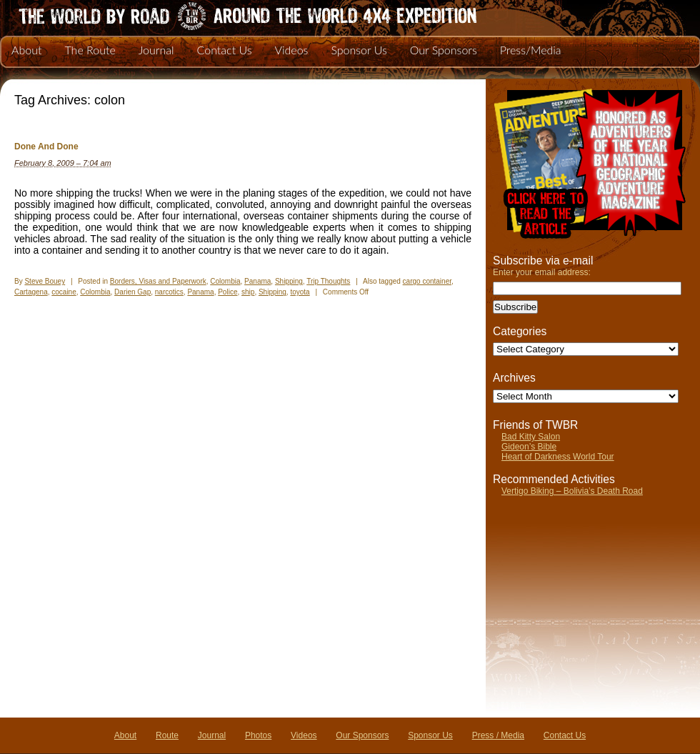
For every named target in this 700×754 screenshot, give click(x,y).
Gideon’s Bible (529, 447)
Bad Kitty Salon (531, 437)
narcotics (169, 292)
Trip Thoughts (328, 281)
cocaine (64, 292)
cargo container (427, 281)
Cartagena (31, 292)
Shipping (289, 281)
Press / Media (498, 735)
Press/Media (531, 50)
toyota (300, 292)
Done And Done (46, 147)
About (26, 50)
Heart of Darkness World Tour (558, 457)
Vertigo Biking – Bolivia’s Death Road (572, 491)
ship (248, 292)
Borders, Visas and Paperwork (158, 281)
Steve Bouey (45, 281)
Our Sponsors (444, 50)
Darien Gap (132, 292)
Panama (257, 281)
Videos (291, 50)
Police (227, 292)
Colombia (225, 281)
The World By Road (225, 14)
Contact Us (225, 50)
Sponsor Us (359, 50)
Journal (156, 50)
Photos (258, 735)
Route (167, 735)
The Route (90, 50)
